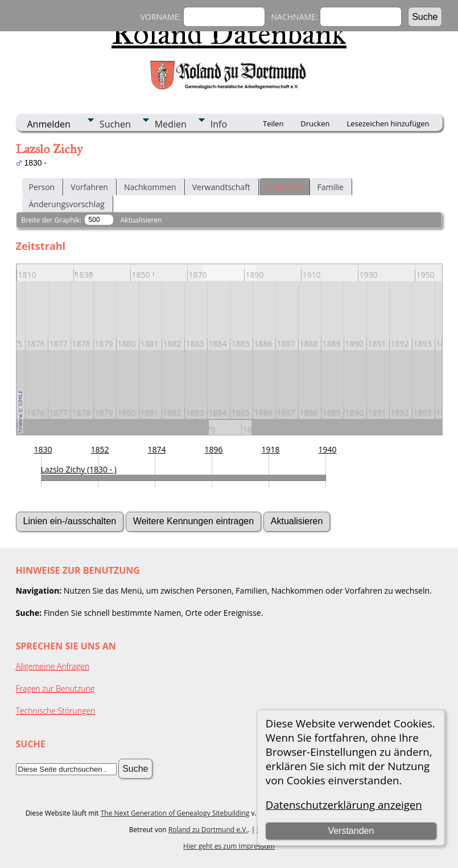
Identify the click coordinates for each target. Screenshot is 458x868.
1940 (328, 449)
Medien (171, 124)
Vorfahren (89, 187)
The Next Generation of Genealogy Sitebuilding (175, 813)
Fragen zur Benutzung (55, 688)
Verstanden (351, 831)
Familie (331, 187)
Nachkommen (150, 187)
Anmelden (49, 124)
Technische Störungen (56, 711)
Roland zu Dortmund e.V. (208, 830)
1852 (100, 449)
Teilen (273, 124)
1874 (157, 449)
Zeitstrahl (284, 187)
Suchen (115, 124)
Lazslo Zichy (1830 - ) (79, 469)
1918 (271, 449)
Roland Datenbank (229, 34)
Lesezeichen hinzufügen (388, 124)
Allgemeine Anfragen (53, 666)
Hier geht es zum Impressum (229, 846)
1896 (214, 449)
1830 (43, 449)
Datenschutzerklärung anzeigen (344, 805)
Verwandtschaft (221, 187)
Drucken (315, 124)
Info (219, 124)
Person (42, 187)
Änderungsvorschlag (67, 204)
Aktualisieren (141, 220)
